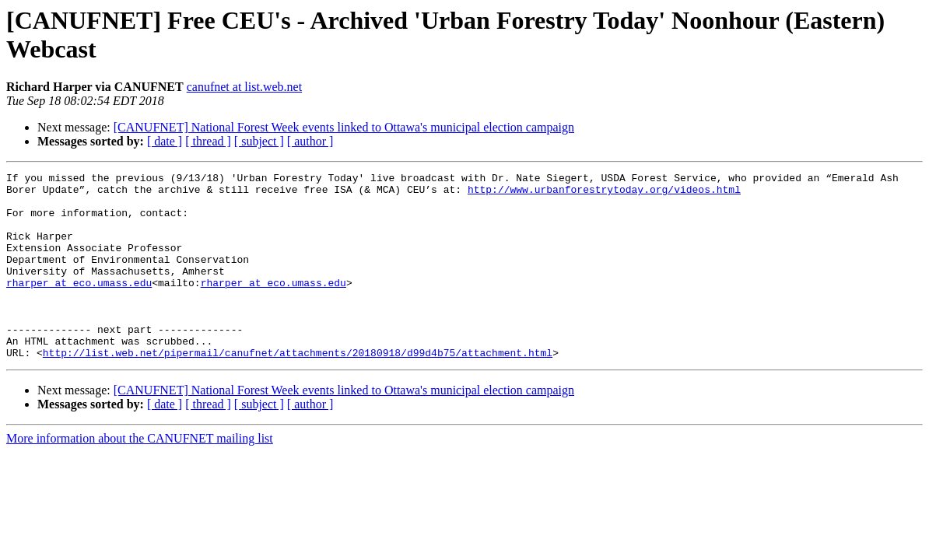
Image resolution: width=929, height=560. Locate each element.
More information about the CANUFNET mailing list (140, 476)
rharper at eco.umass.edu (79, 306)
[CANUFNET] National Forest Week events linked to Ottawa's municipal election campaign (344, 127)
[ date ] (165, 141)
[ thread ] (208, 141)
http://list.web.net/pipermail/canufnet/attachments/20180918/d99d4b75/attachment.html (298, 390)
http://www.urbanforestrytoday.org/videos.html (604, 194)
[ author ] (310, 141)
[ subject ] (259, 141)
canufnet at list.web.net (244, 87)
